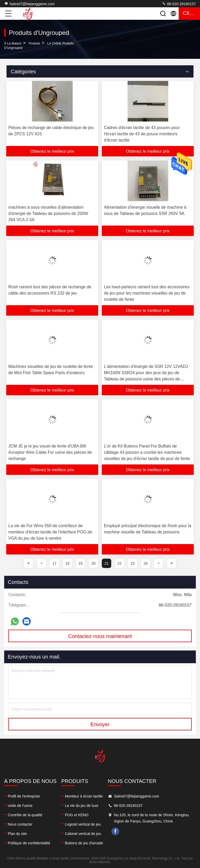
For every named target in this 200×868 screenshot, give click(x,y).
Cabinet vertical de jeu (83, 834)
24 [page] (146, 563)
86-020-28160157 (179, 4)
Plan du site (17, 834)
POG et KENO (77, 815)
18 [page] (67, 563)
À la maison (13, 43)
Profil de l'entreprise (24, 796)
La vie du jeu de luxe (82, 806)
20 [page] (93, 563)
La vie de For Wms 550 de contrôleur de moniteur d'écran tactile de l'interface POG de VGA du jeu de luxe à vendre (50, 532)
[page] (28, 563)
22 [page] (120, 563)
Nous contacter (20, 824)
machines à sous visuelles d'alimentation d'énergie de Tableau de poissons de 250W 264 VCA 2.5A (48, 213)
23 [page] (133, 563)
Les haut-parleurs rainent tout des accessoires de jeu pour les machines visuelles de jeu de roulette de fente (147, 293)
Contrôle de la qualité (25, 815)
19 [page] (80, 563)
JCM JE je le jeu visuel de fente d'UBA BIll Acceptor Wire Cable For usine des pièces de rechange (50, 452)
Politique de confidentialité (29, 843)
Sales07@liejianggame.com (29, 4)
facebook (115, 831)
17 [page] (54, 563)
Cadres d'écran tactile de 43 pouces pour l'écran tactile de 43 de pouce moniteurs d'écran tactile (142, 134)
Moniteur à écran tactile (84, 796)
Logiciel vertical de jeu (83, 824)
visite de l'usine (20, 806)
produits (34, 43)
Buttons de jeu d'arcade (84, 843)
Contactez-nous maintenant (100, 636)
